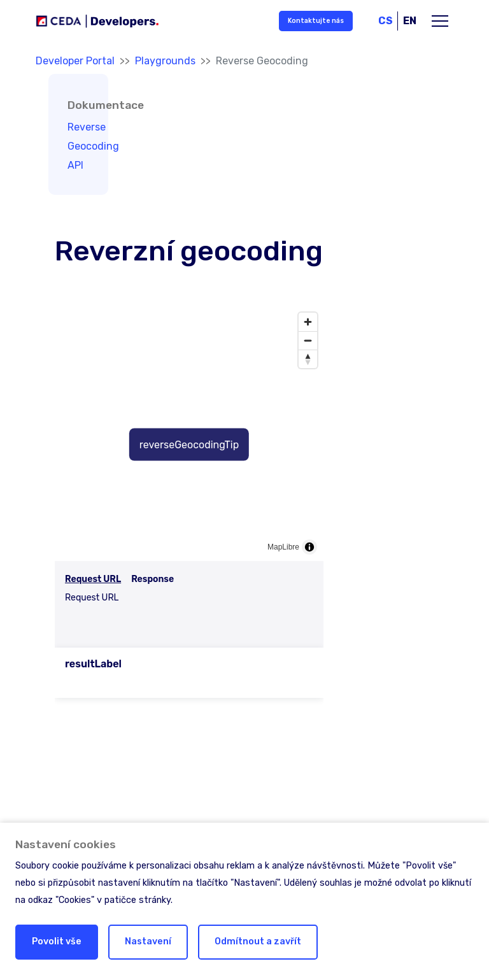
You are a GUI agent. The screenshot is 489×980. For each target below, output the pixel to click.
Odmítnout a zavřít (258, 941)
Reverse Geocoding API (93, 146)
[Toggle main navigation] (440, 21)
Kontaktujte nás (316, 21)
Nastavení (148, 941)
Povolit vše (57, 941)
